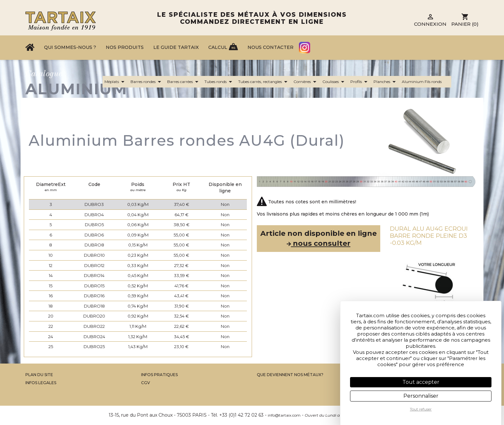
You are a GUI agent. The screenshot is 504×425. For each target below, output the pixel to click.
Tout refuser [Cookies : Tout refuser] (421, 409)
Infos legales (41, 383)
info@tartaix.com (284, 415)
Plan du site (39, 375)
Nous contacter (270, 47)
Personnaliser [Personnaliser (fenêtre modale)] (421, 396)
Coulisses (334, 82)
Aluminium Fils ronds (426, 82)
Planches (386, 82)
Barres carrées (184, 82)
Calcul (218, 47)
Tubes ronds (219, 82)
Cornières (306, 82)
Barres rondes (147, 82)
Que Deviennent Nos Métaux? (290, 375)
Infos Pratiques (159, 375)
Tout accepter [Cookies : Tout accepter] (421, 382)
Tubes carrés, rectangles (264, 82)
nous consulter (319, 243)
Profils (360, 82)
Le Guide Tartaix (176, 47)
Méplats (116, 82)
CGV (146, 383)
